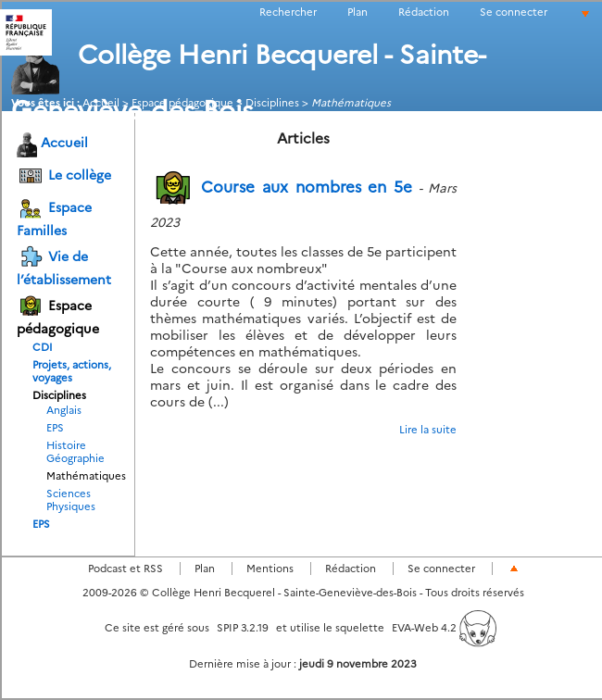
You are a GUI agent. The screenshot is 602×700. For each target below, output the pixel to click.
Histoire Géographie (75, 452)
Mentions (270, 569)
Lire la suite (428, 430)
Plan (357, 12)
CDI (43, 347)
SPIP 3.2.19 (243, 628)
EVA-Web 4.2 (444, 628)
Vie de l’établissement (64, 266)
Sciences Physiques (71, 500)
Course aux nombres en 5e (281, 187)
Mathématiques (77, 476)
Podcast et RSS (125, 569)
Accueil (52, 144)
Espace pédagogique (58, 315)
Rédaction (424, 12)
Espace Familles (54, 217)
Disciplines (59, 395)
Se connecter (514, 12)
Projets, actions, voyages (72, 371)
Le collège (64, 176)
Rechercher (288, 12)
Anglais (64, 410)
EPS (55, 428)
